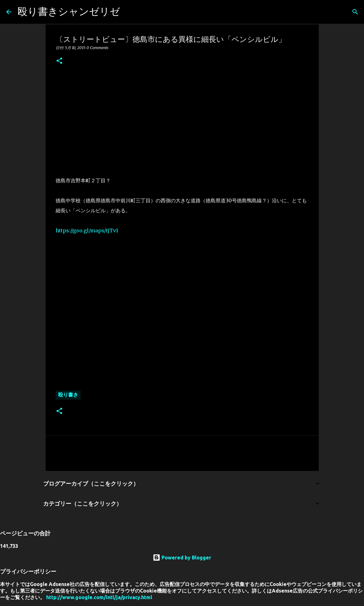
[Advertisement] (182, 119)
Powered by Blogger (182, 558)
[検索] (129, 12)
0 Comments (97, 48)
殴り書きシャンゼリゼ (69, 11)
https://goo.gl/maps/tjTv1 (87, 230)
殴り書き (68, 395)
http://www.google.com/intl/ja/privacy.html (99, 597)
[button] (59, 61)
